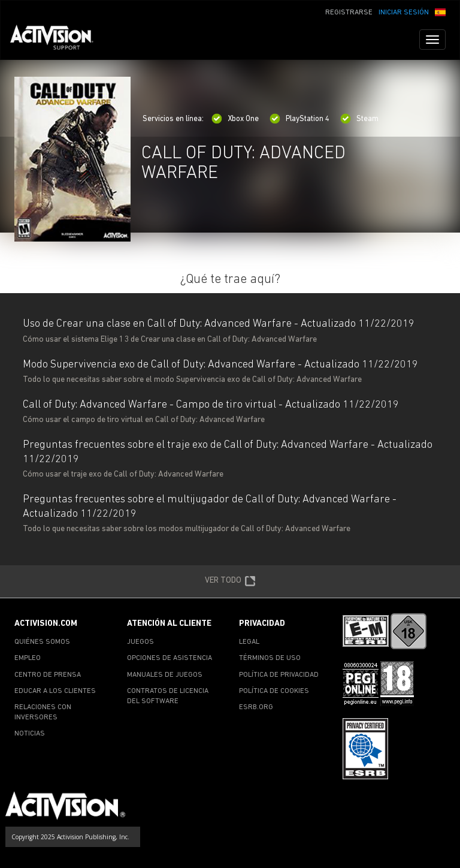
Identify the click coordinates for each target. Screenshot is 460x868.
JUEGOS (140, 642)
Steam (359, 119)
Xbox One (235, 119)
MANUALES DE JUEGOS (165, 675)
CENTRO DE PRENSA (48, 675)
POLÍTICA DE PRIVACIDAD (279, 675)
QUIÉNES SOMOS (42, 642)
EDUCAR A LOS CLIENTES (55, 691)
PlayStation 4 (299, 119)
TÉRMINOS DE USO (270, 658)
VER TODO (230, 581)
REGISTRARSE (349, 13)
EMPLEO (28, 658)
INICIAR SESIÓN (404, 13)
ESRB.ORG (256, 707)
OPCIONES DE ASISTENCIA (170, 658)
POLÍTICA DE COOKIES (274, 691)
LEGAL (249, 642)
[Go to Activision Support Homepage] (58, 40)
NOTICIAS (30, 734)
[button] (440, 11)
